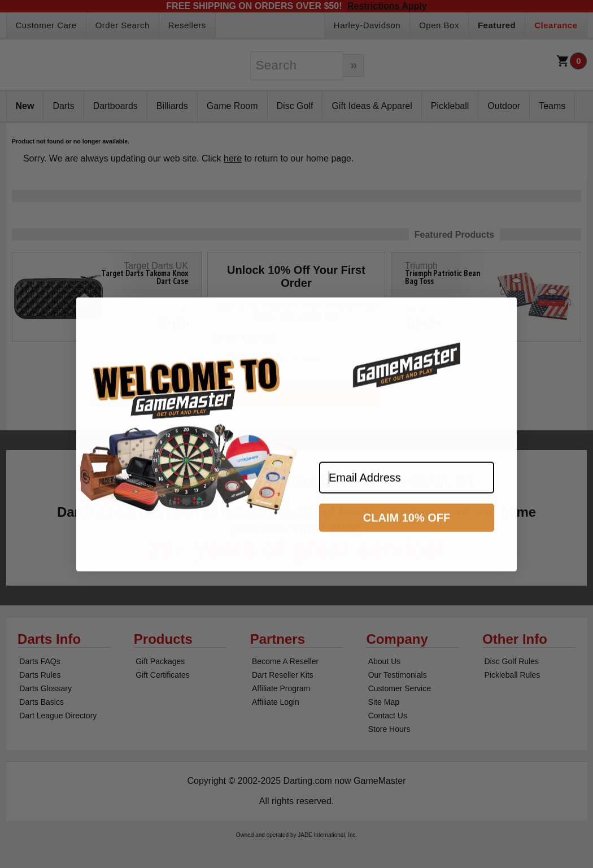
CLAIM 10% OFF (407, 527)
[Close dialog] (503, 320)
